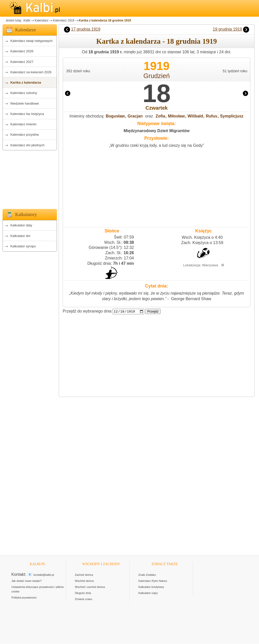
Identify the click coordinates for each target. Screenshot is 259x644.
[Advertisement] (30, 178)
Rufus (212, 116)
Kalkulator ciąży (148, 593)
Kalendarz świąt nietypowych (31, 41)
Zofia (160, 116)
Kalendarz (41, 20)
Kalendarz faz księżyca (27, 114)
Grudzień (157, 76)
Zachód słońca (84, 575)
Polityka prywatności (24, 598)
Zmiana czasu (83, 599)
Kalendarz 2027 (22, 62)
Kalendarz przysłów (25, 135)
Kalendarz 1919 (63, 20)
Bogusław (115, 116)
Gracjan (135, 116)
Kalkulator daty (21, 225)
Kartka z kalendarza (26, 82)
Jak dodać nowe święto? (27, 581)
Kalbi (26, 20)
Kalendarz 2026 (22, 51)
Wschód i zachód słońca (90, 587)
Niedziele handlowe (25, 103)
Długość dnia (83, 593)
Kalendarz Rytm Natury (153, 581)
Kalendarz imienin (23, 124)
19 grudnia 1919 (227, 29)
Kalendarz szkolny (24, 93)
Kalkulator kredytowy (151, 587)
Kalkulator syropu (23, 246)
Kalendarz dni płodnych (27, 145)
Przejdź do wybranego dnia (87, 311)
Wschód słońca (84, 581)
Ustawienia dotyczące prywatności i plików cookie (38, 589)
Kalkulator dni (20, 236)
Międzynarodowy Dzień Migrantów (157, 131)
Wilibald (195, 116)
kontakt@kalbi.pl (44, 575)
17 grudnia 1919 (86, 29)
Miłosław (176, 116)
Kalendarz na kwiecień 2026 (31, 72)
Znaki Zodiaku (147, 575)
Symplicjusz (232, 116)
